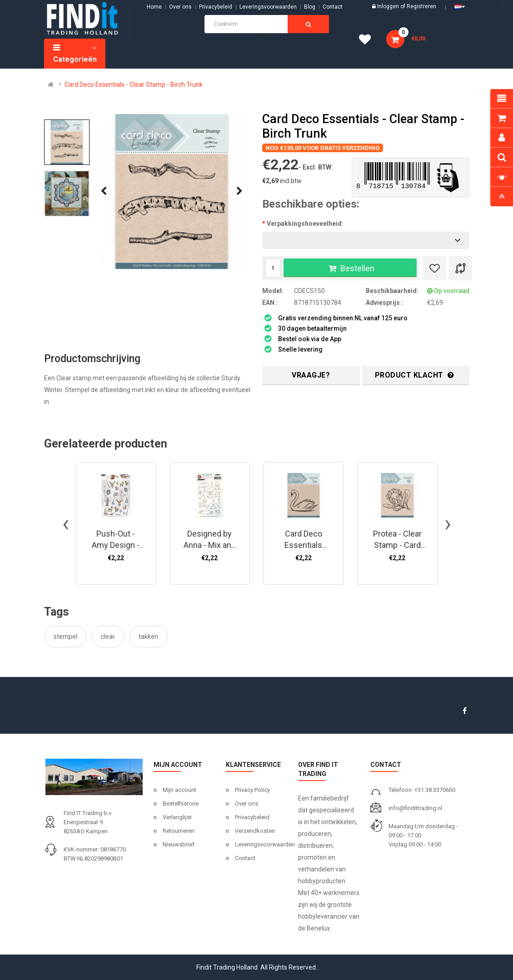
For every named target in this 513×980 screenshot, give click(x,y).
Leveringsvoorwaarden (268, 7)
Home (154, 7)
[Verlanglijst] (435, 268)
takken (148, 637)
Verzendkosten (255, 831)
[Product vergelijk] (461, 268)
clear (108, 637)
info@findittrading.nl (415, 808)
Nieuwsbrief (179, 844)
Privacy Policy (252, 790)
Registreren (421, 6)
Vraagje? (311, 375)
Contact (245, 858)
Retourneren (179, 831)
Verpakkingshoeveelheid (304, 224)
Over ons (180, 7)
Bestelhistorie (181, 803)
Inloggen (389, 6)
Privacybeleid (216, 7)
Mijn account (179, 790)
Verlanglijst (177, 817)
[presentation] (104, 191)
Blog (310, 7)
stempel (65, 637)
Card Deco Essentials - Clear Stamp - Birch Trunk (134, 85)
